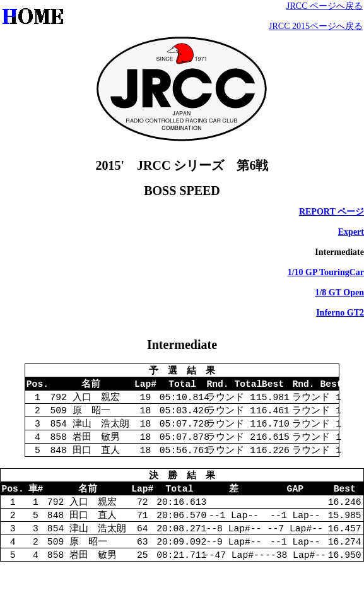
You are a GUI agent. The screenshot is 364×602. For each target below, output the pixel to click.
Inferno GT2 (340, 313)
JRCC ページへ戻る (325, 6)
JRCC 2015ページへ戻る (316, 26)
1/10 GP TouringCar (326, 272)
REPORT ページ (332, 212)
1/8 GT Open (339, 292)
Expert (351, 232)
